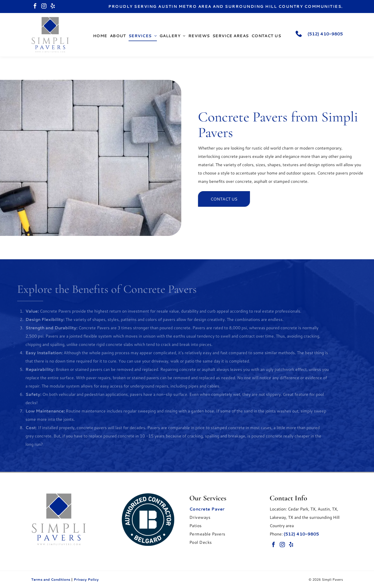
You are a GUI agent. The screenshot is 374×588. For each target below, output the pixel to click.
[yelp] (53, 7)
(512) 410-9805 (325, 34)
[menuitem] (100, 36)
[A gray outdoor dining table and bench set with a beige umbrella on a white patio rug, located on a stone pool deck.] (91, 158)
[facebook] (35, 7)
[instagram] (44, 7)
